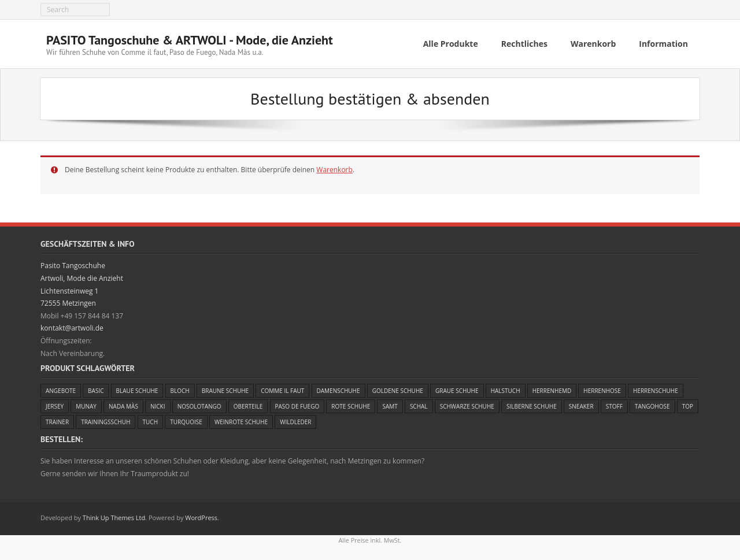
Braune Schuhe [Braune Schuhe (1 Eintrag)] (225, 391)
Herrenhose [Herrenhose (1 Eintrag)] (602, 391)
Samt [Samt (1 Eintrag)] (390, 406)
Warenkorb (334, 170)
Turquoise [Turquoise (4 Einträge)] (186, 422)
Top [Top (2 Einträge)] (688, 406)
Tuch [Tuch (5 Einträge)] (150, 422)
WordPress (201, 518)
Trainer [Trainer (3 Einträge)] (57, 422)
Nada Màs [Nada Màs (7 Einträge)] (123, 406)
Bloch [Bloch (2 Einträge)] (180, 391)
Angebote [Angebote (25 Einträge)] (61, 391)
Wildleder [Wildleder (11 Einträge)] (295, 422)
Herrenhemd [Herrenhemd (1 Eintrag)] (552, 391)
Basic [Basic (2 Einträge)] (96, 391)
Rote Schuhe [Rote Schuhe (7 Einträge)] (351, 406)
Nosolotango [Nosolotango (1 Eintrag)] (199, 406)
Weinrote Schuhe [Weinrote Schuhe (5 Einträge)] (241, 422)
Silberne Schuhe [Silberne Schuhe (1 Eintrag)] (532, 406)
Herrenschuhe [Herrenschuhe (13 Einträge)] (656, 391)
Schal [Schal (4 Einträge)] (419, 406)
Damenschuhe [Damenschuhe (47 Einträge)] (338, 391)
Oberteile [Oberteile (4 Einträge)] (248, 406)
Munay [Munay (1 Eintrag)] (86, 406)
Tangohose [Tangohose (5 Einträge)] (652, 406)
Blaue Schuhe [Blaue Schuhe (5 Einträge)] (137, 391)
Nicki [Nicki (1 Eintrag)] (158, 406)
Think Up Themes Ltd (114, 518)
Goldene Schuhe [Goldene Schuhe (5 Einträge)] (398, 391)
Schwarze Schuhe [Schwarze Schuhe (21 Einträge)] (467, 406)
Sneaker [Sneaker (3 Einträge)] (581, 406)
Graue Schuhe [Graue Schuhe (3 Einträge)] (457, 391)
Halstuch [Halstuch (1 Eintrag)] (506, 391)
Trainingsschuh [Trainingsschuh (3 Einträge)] (106, 422)
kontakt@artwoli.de (72, 328)
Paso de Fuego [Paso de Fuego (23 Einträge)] (297, 406)
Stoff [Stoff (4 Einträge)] (614, 406)
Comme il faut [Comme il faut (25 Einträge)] (282, 391)
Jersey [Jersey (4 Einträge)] (55, 406)
